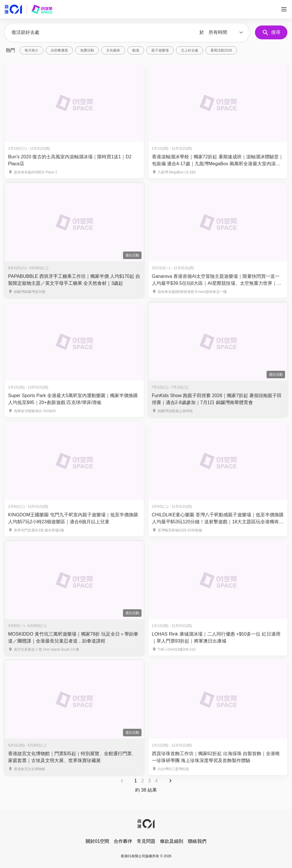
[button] (227, 32)
